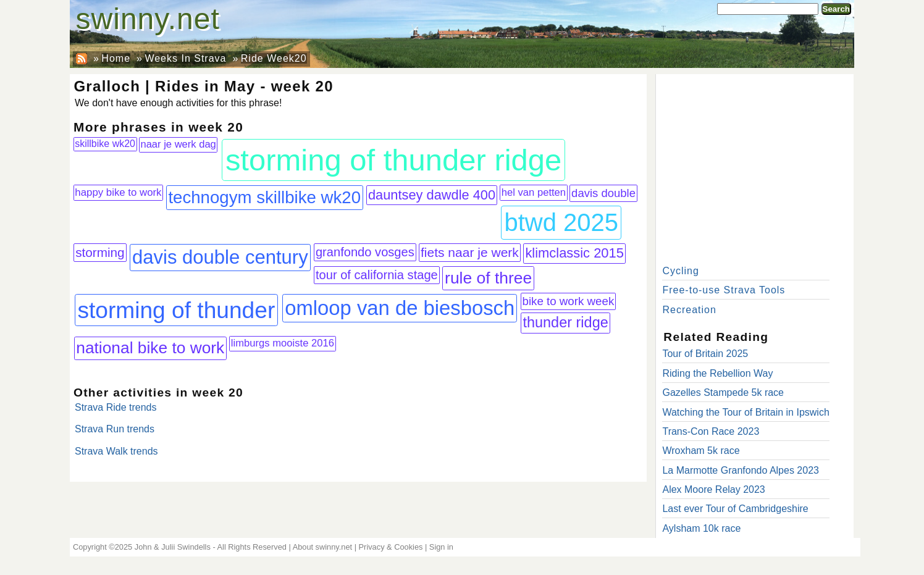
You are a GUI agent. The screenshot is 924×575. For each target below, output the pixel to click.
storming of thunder (176, 310)
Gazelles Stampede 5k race (723, 392)
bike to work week (568, 301)
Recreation (689, 310)
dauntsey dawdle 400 (432, 195)
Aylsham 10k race (701, 528)
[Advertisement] (755, 167)
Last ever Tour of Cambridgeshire (735, 509)
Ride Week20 (274, 58)
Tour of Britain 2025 (705, 354)
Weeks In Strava (185, 58)
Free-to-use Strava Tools (724, 290)
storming (100, 252)
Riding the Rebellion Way (717, 373)
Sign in (441, 547)
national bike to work (150, 348)
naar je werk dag (178, 144)
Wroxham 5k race (701, 451)
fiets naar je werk (470, 252)
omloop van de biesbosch (400, 308)
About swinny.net (323, 547)
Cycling (680, 271)
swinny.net (148, 19)
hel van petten (534, 192)
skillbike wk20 (105, 144)
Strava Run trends (115, 429)
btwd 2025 (561, 222)
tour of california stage (377, 275)
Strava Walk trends (116, 451)
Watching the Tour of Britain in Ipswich (745, 412)
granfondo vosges (365, 252)
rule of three (488, 278)
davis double (603, 193)
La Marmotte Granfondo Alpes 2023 (741, 470)
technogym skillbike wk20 (264, 197)
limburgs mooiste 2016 (283, 343)
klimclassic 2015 (574, 253)
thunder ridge (565, 322)
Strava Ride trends (116, 407)
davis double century (220, 257)
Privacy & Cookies (391, 547)
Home (116, 58)
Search (836, 9)
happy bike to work (118, 192)
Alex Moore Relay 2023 (713, 489)
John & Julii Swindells (173, 547)
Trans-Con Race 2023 (711, 431)
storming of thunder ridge (393, 160)
